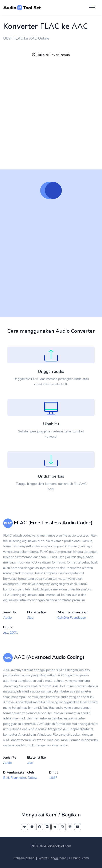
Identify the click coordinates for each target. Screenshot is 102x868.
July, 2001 (11, 633)
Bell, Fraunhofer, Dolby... (21, 778)
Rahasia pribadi (24, 858)
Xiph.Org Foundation (71, 618)
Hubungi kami (79, 858)
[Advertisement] (51, 112)
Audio (7, 618)
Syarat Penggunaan (52, 858)
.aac (30, 763)
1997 (53, 778)
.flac (30, 618)
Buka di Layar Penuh (51, 55)
